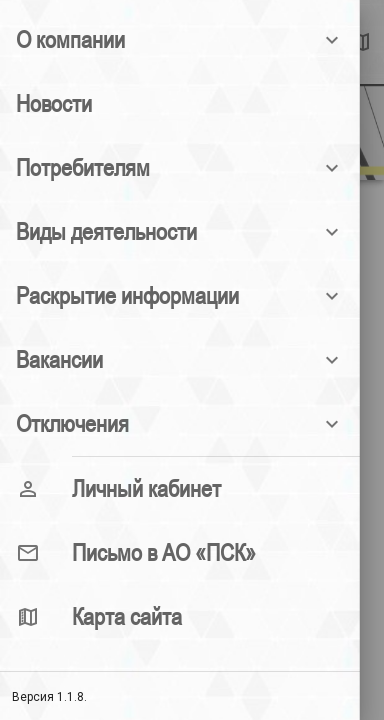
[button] (180, 40)
